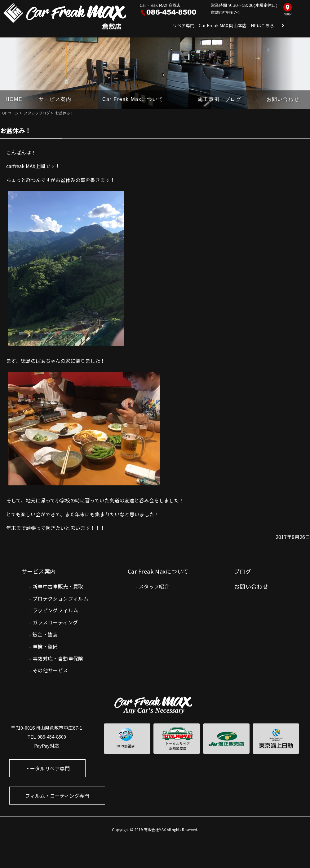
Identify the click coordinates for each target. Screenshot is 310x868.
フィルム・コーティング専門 (57, 796)
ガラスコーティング (55, 622)
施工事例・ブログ (220, 99)
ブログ (243, 571)
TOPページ (9, 113)
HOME (14, 99)
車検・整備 (45, 646)
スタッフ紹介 (154, 586)
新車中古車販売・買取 (58, 586)
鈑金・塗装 (45, 634)
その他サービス (50, 670)
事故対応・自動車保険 (58, 658)
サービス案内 (55, 99)
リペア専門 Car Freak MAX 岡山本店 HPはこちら (223, 25)
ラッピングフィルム (55, 610)
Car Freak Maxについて (133, 99)
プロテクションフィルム (60, 598)
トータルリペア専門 (47, 768)
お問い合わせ (283, 99)
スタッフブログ (37, 113)
